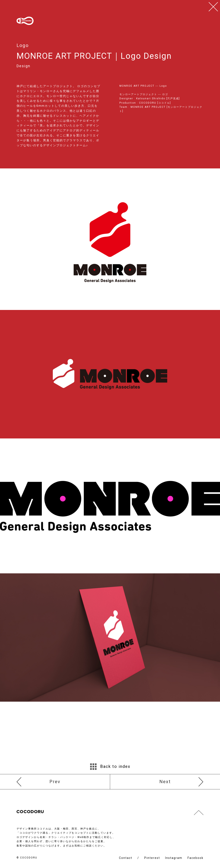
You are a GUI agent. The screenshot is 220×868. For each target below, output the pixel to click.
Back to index (110, 767)
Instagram (174, 858)
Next (165, 782)
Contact (126, 858)
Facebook (195, 858)
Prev (55, 782)
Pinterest (152, 858)
